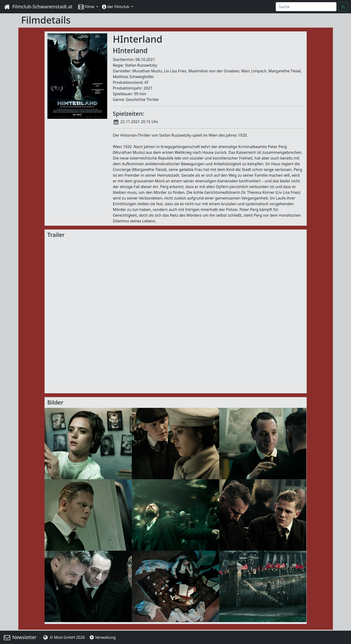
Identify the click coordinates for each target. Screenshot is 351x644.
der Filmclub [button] (116, 7)
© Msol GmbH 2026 (63, 637)
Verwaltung (102, 637)
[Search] (306, 7)
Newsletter (20, 637)
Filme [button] (87, 7)
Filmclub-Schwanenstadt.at (38, 7)
